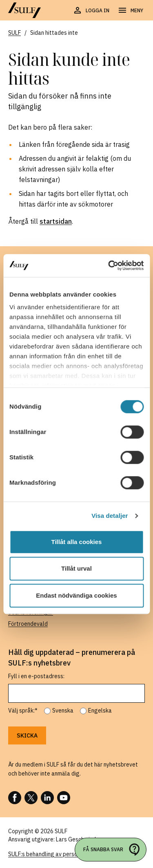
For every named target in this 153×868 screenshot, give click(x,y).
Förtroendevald (28, 624)
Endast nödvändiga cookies (76, 595)
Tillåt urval (76, 568)
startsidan (56, 221)
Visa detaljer (110, 516)
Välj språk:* (23, 711)
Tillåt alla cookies (77, 542)
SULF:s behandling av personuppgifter (57, 854)
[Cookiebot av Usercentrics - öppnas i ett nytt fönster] (109, 265)
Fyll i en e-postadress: (36, 676)
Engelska (100, 711)
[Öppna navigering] (130, 11)
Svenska (63, 711)
